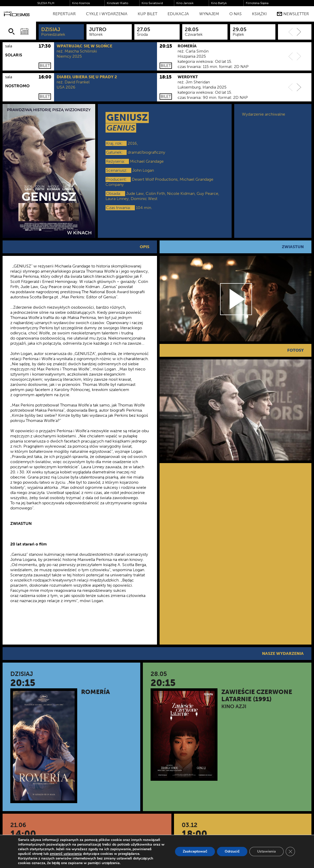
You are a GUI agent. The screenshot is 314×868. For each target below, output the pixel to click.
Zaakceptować (195, 851)
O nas (236, 14)
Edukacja (178, 14)
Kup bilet (147, 14)
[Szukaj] (12, 31)
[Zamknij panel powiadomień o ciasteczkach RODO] (290, 852)
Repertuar (64, 14)
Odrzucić (232, 851)
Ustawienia (267, 851)
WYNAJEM (209, 14)
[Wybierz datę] (24, 31)
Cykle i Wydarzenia (107, 14)
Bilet (45, 66)
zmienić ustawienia (66, 854)
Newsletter (293, 14)
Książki (259, 14)
